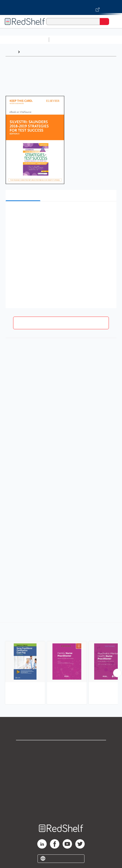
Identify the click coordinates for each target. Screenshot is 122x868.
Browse (29, 52)
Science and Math (92, 40)
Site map (61, 809)
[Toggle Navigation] (114, 22)
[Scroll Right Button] (117, 673)
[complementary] (61, 664)
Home (11, 52)
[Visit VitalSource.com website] (61, 7)
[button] (60, 212)
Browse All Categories (24, 40)
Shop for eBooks (61, 748)
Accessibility (61, 799)
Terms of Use (61, 779)
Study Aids (63, 40)
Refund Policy (61, 789)
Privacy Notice (61, 768)
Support (61, 758)
